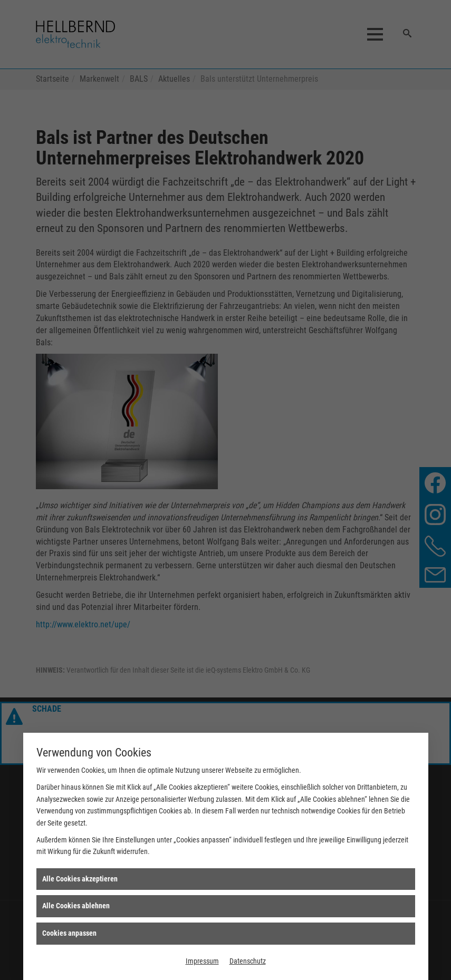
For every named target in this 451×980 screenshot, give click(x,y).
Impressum (202, 961)
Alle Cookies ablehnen (76, 906)
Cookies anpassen (69, 933)
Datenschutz (248, 961)
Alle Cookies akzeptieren (80, 879)
